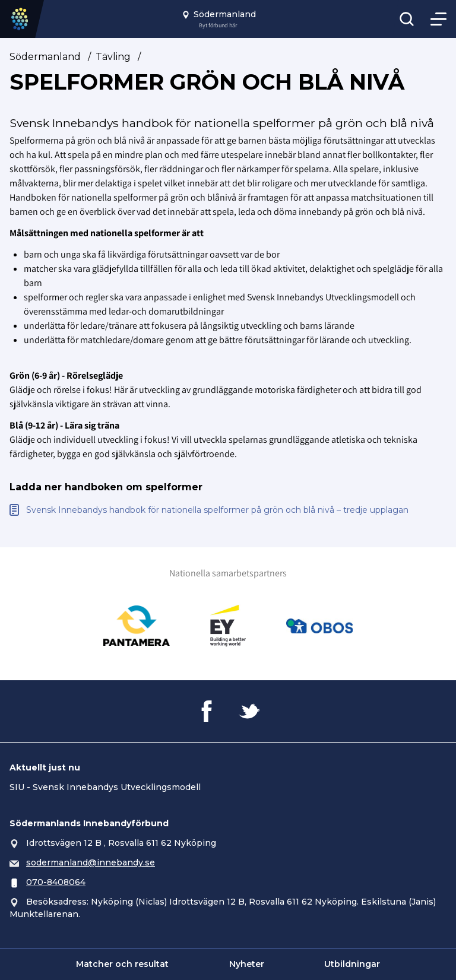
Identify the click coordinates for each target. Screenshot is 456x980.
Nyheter (247, 964)
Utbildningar (352, 964)
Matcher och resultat (122, 964)
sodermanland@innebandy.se (91, 862)
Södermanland (45, 57)
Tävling (113, 57)
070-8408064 (56, 882)
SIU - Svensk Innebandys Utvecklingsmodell (105, 787)
